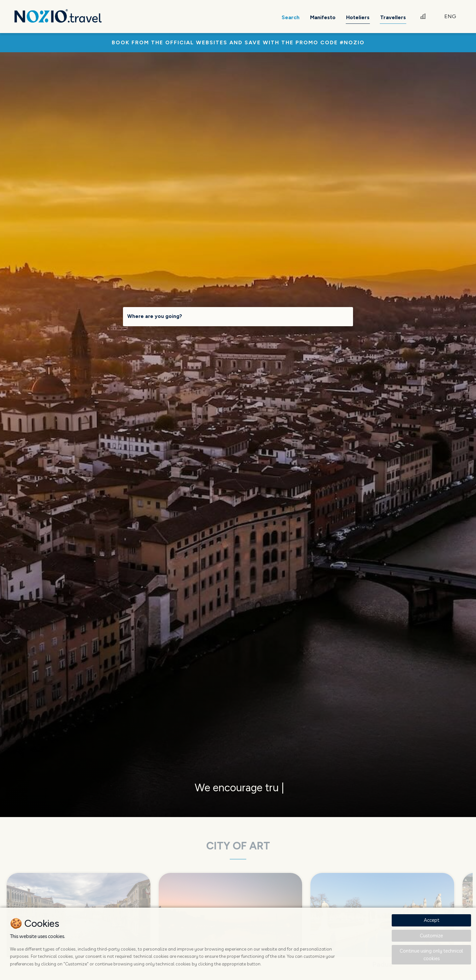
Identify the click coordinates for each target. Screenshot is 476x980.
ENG (450, 16)
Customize (431, 936)
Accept (432, 920)
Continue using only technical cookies (431, 955)
